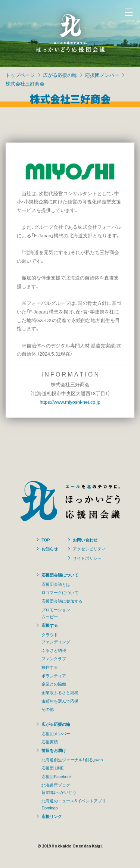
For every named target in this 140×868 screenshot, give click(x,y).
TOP (46, 540)
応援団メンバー (102, 75)
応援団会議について (60, 575)
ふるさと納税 (54, 650)
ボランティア (54, 675)
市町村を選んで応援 (60, 701)
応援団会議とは (56, 584)
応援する (50, 625)
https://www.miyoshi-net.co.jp (70, 402)
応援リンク (52, 816)
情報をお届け (54, 750)
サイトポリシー (87, 558)
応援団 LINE (52, 768)
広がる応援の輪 (60, 75)
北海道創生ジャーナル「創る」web (72, 759)
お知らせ (50, 549)
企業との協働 (54, 684)
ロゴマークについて (60, 592)
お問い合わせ (85, 540)
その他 (48, 709)
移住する (50, 667)
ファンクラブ (54, 658)
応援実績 (50, 741)
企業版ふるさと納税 (60, 692)
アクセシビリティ (89, 549)
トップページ (20, 75)
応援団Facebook (56, 776)
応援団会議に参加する (62, 601)
